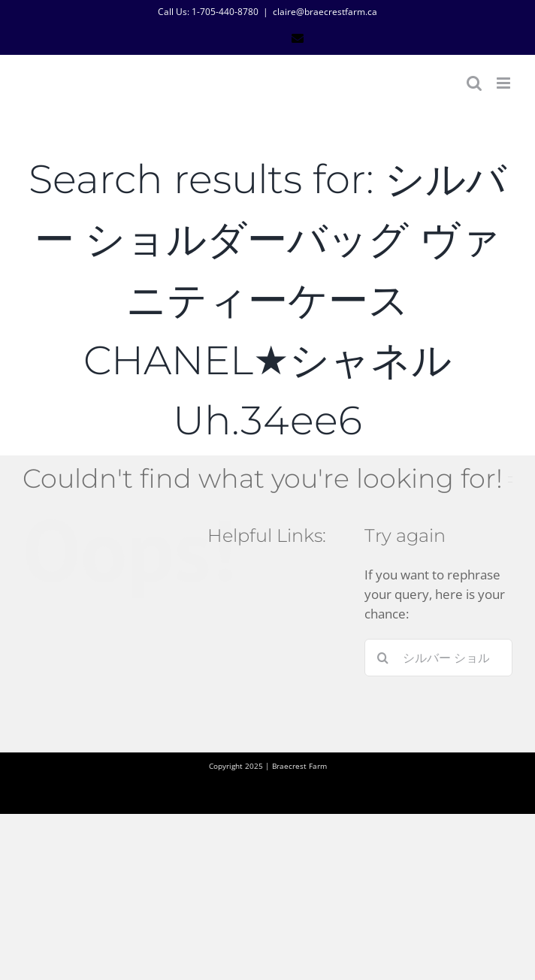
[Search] (383, 658)
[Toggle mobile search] (474, 83)
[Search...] (438, 658)
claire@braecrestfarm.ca (325, 12)
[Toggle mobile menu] (505, 83)
